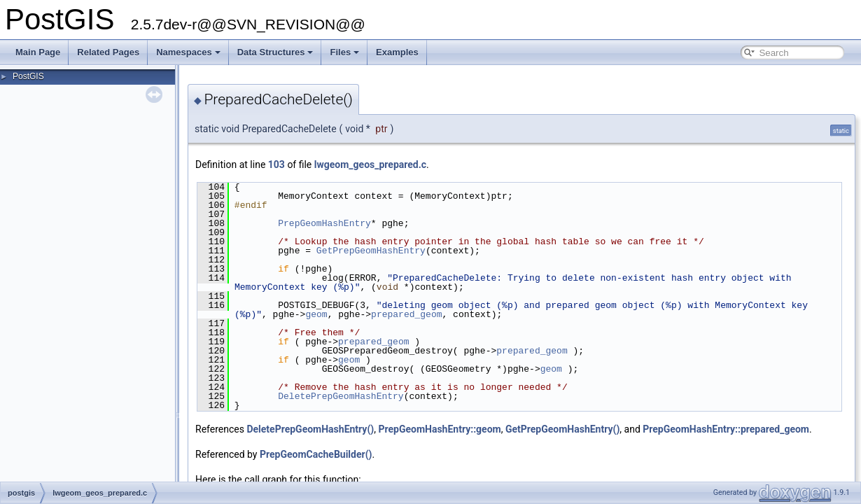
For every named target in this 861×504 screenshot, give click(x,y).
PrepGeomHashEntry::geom (439, 429)
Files (344, 52)
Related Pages (108, 52)
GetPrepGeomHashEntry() (562, 429)
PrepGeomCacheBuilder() (316, 454)
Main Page (38, 52)
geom (316, 314)
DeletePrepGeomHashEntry (341, 396)
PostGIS (28, 76)
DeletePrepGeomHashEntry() (310, 429)
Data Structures (275, 52)
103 (276, 164)
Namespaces (188, 52)
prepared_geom (406, 314)
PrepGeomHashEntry (324, 223)
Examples (397, 52)
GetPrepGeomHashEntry (371, 251)
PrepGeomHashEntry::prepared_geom (726, 429)
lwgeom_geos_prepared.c (370, 164)
